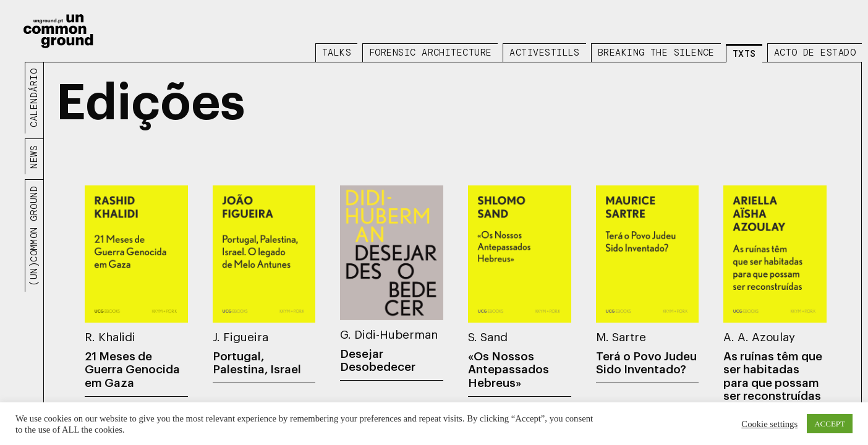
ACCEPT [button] (830, 424)
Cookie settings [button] (769, 424)
